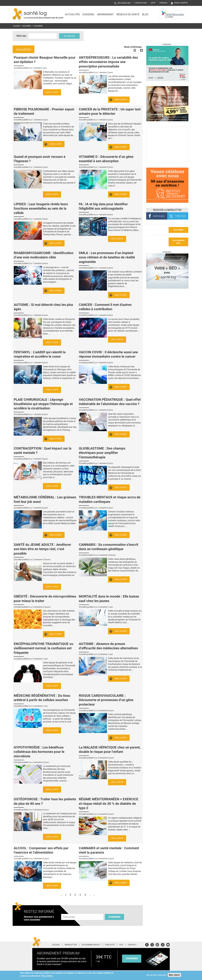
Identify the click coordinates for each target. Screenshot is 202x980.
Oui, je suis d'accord (156, 975)
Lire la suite (52, 92)
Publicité (110, 945)
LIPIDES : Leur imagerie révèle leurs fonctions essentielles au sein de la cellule (41, 208)
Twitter (152, 944)
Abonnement (105, 14)
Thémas (163, 3)
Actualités (72, 14)
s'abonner (132, 958)
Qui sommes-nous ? (91, 945)
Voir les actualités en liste (135, 50)
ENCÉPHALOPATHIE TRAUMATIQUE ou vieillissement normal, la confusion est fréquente (43, 648)
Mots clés (21, 36)
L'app (153, 3)
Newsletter (71, 945)
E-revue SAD (141, 3)
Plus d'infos (47, 976)
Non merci (174, 975)
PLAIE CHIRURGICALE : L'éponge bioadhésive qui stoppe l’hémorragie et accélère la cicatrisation (43, 404)
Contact (132, 945)
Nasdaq (165, 12)
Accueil (16, 26)
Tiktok (163, 944)
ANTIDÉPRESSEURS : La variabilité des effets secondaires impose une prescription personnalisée (108, 62)
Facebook (147, 944)
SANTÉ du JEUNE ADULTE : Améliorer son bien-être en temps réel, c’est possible (42, 549)
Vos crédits (179, 230)
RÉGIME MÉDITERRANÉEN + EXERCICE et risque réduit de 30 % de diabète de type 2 (109, 804)
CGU (121, 945)
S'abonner (114, 917)
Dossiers (88, 14)
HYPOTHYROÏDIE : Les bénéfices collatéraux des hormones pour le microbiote (39, 752)
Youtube (168, 944)
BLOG (145, 14)
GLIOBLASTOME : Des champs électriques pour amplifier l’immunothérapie (102, 453)
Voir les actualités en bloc (141, 50)
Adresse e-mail (69, 912)
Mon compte (181, 3)
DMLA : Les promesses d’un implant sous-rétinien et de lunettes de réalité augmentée (107, 257)
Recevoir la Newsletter (167, 210)
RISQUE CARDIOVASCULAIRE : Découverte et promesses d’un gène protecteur (106, 700)
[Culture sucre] (167, 161)
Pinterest (157, 944)
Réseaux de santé (128, 14)
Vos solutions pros (178, 242)
